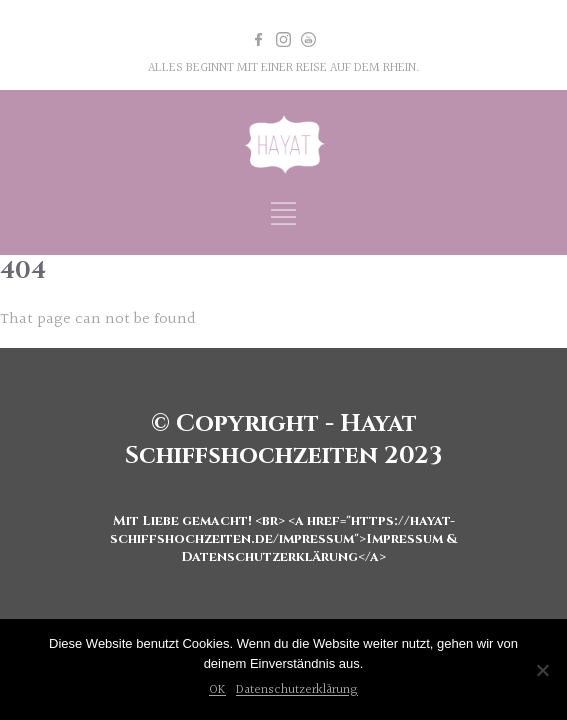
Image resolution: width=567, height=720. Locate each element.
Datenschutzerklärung (297, 690)
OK (217, 690)
